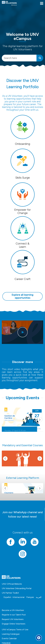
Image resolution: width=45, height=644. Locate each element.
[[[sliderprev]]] (5, 459)
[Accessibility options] (39, 638)
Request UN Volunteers (13, 619)
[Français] (30, 597)
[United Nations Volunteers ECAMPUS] (9, 3)
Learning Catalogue (11, 634)
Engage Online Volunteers (14, 624)
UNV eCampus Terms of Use (15, 630)
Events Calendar (9, 638)
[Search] (40, 58)
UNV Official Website (12, 584)
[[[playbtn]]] (23, 332)
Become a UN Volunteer (13, 610)
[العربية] (39, 597)
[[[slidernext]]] (40, 420)
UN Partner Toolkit (10, 593)
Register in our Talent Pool (14, 615)
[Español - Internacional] (14, 597)
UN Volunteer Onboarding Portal (17, 588)
